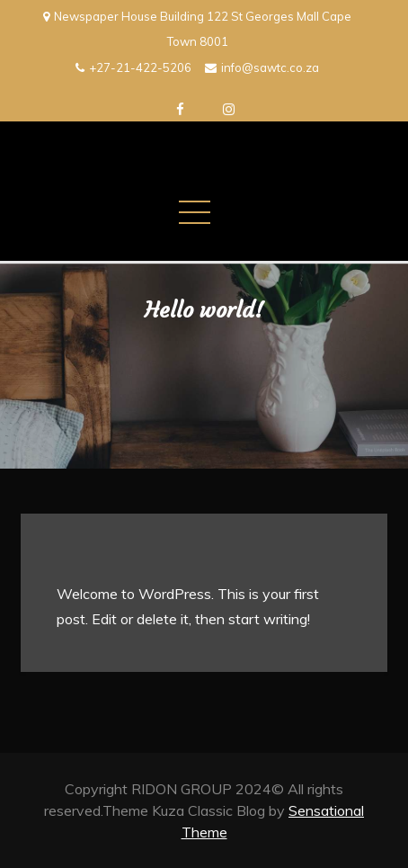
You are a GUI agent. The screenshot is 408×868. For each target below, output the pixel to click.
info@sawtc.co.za (262, 67)
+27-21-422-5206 (133, 67)
